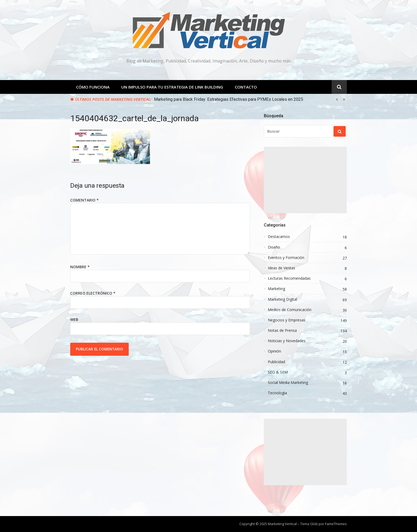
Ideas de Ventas (282, 268)
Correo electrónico (93, 293)
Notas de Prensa (282, 330)
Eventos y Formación (286, 258)
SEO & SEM (278, 372)
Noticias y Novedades (287, 341)
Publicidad (276, 362)
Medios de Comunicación (290, 310)
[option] (250, 99)
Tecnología (277, 393)
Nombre (80, 267)
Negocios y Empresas (287, 320)
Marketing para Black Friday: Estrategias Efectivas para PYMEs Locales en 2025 (229, 99)
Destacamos (279, 237)
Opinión (274, 351)
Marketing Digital (282, 299)
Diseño (274, 247)
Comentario (84, 200)
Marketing (276, 289)
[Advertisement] (305, 180)
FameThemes (336, 524)
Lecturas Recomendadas (289, 278)
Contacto (246, 87)
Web (74, 319)
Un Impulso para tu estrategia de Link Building (172, 87)
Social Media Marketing (288, 383)
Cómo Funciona (93, 87)
